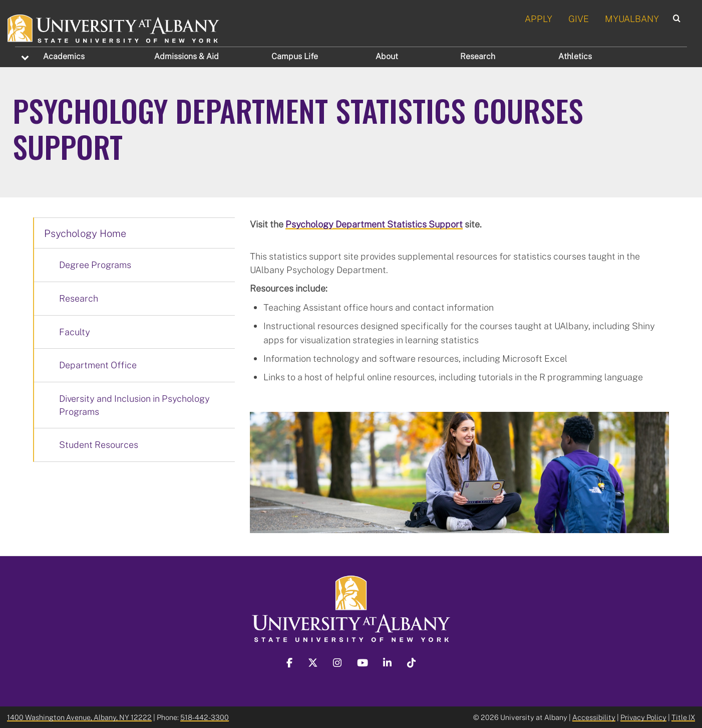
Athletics (575, 56)
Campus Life (295, 56)
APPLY (539, 19)
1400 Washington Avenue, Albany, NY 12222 (79, 717)
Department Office (98, 365)
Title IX (683, 717)
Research (478, 56)
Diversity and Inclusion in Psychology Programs (134, 405)
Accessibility (594, 717)
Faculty (75, 332)
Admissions (187, 56)
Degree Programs (95, 265)
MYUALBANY (632, 19)
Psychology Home (85, 233)
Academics (64, 56)
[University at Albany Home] (114, 27)
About (387, 56)
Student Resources (99, 444)
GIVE (579, 19)
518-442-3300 (205, 717)
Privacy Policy (643, 717)
